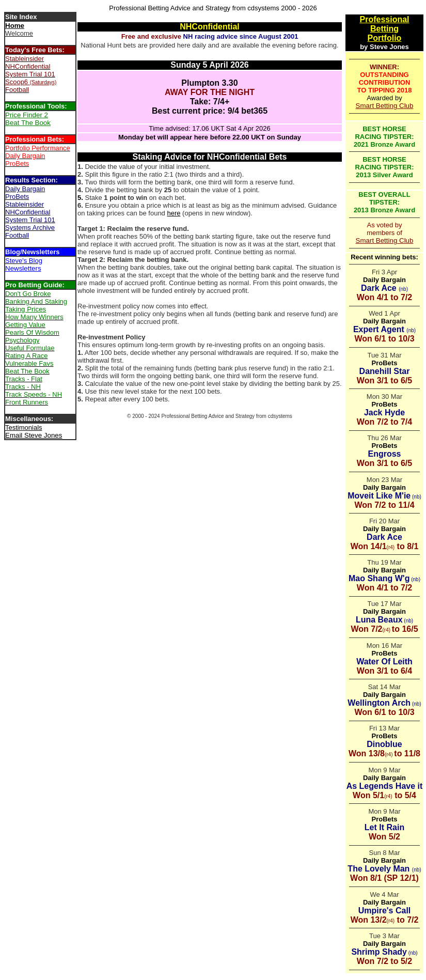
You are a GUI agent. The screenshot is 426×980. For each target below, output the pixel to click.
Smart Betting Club (385, 106)
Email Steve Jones (34, 435)
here (173, 213)
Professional (384, 19)
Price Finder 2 (27, 115)
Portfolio (385, 38)
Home (15, 26)
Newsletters (23, 268)
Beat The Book (28, 123)
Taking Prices (26, 309)
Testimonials (24, 427)
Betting (384, 29)
